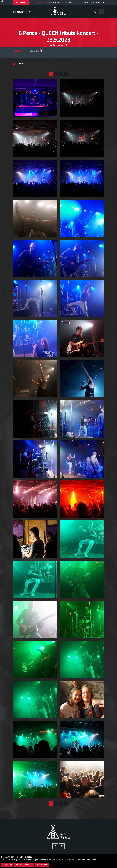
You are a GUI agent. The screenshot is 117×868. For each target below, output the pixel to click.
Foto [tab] (19, 51)
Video (36, 51)
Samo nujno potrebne (24, 865)
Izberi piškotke (42, 865)
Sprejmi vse (7, 865)
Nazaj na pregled (58, 45)
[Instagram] (30, 12)
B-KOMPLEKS (80, 2)
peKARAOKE (63, 2)
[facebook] (26, 12)
